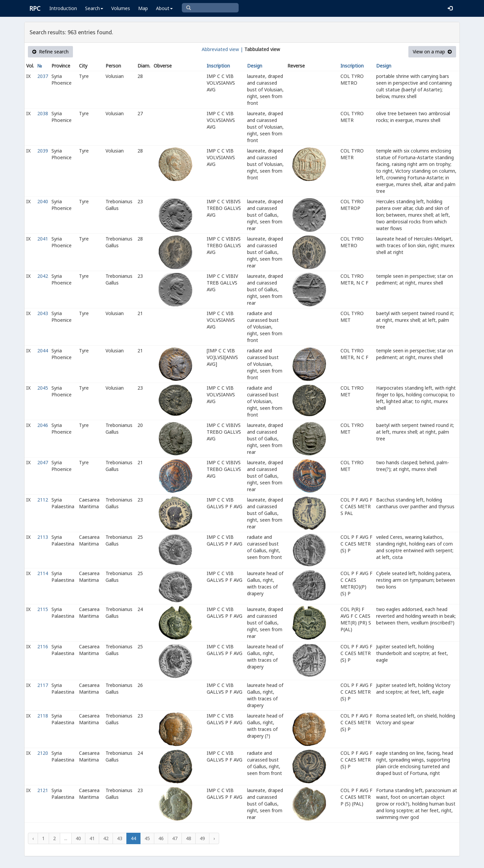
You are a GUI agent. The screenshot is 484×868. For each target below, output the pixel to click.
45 (147, 838)
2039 (43, 151)
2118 (43, 716)
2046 (43, 425)
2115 (43, 609)
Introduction (63, 8)
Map (143, 8)
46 (161, 838)
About (164, 8)
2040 (43, 201)
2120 (43, 753)
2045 (43, 388)
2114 (43, 573)
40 (78, 838)
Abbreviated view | (222, 49)
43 (120, 838)
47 (175, 838)
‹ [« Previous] (33, 838)
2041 (43, 239)
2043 (43, 313)
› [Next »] (214, 838)
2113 (43, 537)
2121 (43, 790)
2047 (43, 462)
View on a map (432, 52)
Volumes (121, 8)
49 (202, 838)
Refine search (50, 52)
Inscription (218, 66)
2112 (43, 500)
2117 (43, 685)
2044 (43, 351)
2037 (43, 76)
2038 (43, 113)
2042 (43, 276)
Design (255, 66)
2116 (43, 646)
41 (92, 838)
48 (189, 838)
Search (94, 8)
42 (106, 838)
